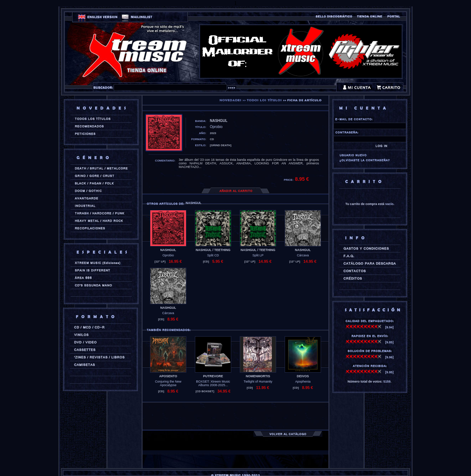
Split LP (258, 255)
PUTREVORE (213, 376)
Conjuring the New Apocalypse (168, 383)
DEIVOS (303, 376)
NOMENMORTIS (258, 376)
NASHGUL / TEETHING (213, 250)
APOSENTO (168, 376)
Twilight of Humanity (258, 382)
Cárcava (303, 255)
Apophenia (303, 382)
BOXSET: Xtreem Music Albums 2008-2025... (213, 383)
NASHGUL (168, 250)
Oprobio (168, 255)
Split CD (213, 255)
